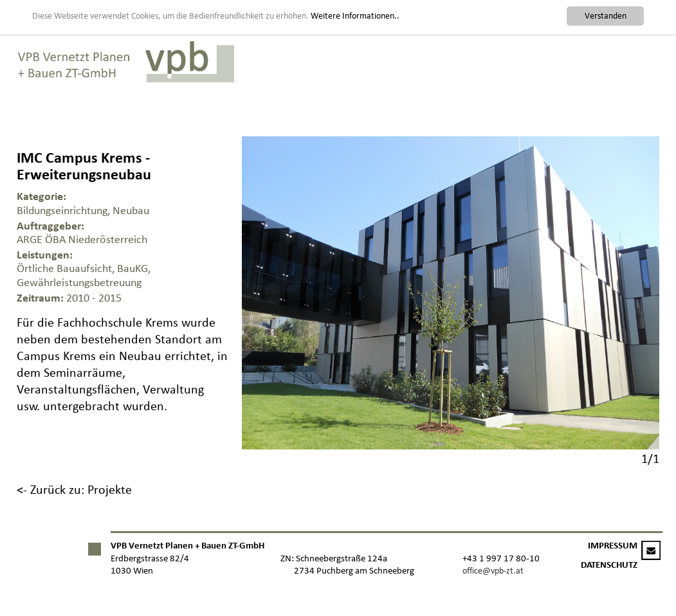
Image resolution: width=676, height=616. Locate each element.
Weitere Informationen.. (355, 15)
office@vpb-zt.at (493, 571)
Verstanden (606, 16)
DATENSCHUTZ (609, 565)
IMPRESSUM (613, 546)
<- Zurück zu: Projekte (74, 489)
